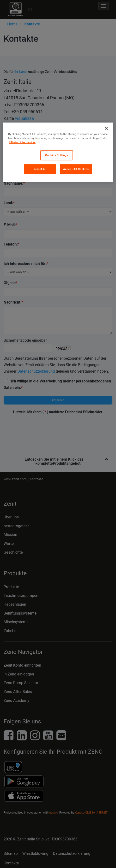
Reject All (40, 169)
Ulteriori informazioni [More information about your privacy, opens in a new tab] (22, 142)
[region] (58, 152)
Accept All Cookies (76, 169)
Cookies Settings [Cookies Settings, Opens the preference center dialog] (57, 155)
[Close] (106, 128)
